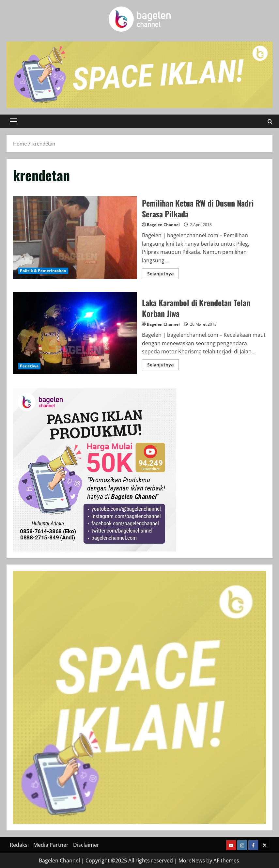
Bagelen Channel (163, 225)
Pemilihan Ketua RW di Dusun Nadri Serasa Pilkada (75, 237)
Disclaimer (86, 845)
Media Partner (51, 845)
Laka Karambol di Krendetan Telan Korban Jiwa (75, 333)
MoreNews (192, 860)
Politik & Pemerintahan (43, 271)
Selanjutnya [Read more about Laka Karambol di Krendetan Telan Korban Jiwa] (163, 366)
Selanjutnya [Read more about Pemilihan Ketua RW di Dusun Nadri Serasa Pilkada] (163, 275)
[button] (14, 121)
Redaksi (19, 845)
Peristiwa (29, 366)
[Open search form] (270, 121)
